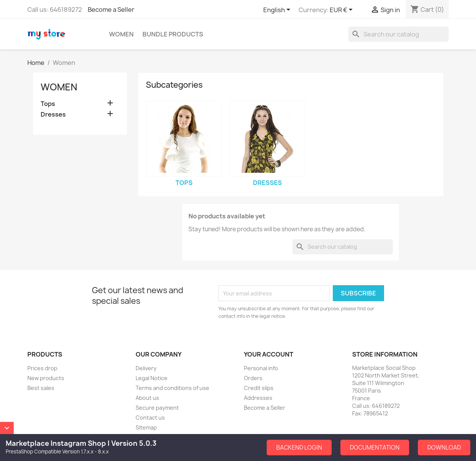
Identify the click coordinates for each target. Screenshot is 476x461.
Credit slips (259, 388)
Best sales (41, 388)
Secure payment (157, 408)
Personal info (261, 368)
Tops (48, 104)
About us (147, 398)
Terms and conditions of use (172, 388)
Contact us (150, 418)
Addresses (258, 398)
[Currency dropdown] (342, 10)
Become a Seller (111, 9)
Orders (253, 378)
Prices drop (42, 368)
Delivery (146, 368)
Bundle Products (173, 34)
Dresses (53, 114)
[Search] (399, 34)
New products (46, 378)
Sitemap (146, 427)
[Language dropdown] (278, 10)
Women (121, 34)
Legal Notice (152, 378)
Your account (269, 354)
